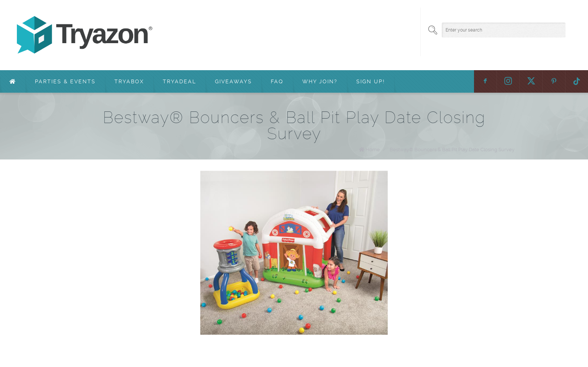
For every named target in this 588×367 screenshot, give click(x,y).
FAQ (277, 81)
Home (373, 150)
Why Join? (320, 81)
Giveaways (233, 81)
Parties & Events (65, 81)
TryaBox (129, 81)
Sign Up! (370, 81)
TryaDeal (179, 81)
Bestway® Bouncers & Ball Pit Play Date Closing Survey (452, 150)
